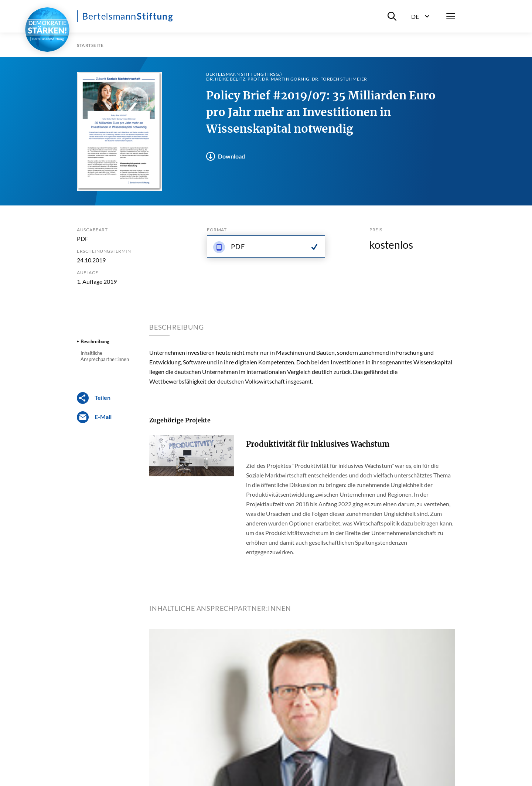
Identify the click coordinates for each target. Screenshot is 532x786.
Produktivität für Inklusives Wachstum (318, 444)
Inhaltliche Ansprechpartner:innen (105, 356)
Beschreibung (95, 341)
